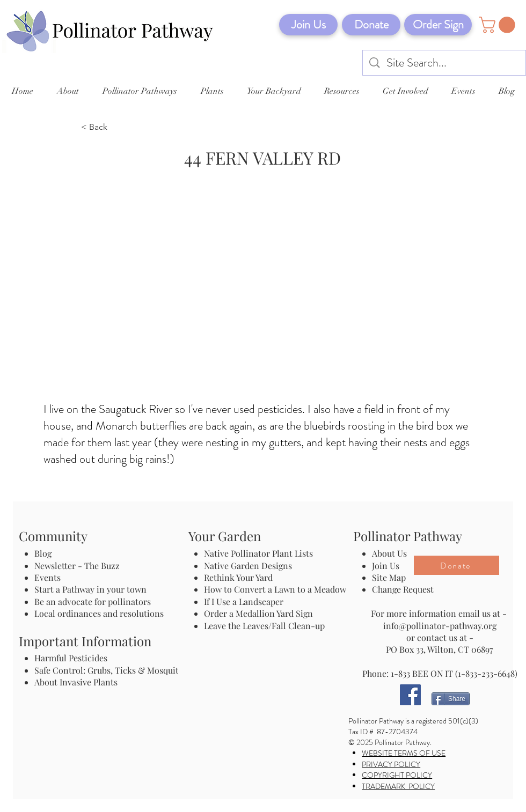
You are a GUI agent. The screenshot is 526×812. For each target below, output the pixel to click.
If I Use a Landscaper (244, 601)
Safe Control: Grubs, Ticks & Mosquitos (111, 670)
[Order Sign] (438, 25)
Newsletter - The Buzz (77, 566)
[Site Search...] (445, 63)
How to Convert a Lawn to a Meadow (275, 589)
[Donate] (371, 25)
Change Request (403, 589)
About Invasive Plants (76, 682)
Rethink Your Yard (238, 577)
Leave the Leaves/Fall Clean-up (264, 626)
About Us (389, 553)
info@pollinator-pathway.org (440, 626)
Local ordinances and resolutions (99, 613)
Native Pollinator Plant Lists (258, 553)
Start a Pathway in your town (90, 589)
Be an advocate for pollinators (93, 601)
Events (48, 577)
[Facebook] (410, 695)
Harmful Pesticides (71, 658)
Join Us (386, 566)
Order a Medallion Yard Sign (258, 613)
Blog (45, 553)
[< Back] (116, 128)
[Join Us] (308, 25)
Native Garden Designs (248, 566)
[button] (499, 25)
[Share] (451, 699)
